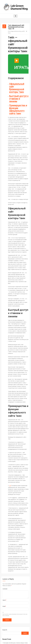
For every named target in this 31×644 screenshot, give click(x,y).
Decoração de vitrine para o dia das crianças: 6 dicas (15, 597)
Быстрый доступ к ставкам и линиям (19, 96)
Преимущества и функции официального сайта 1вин (18, 106)
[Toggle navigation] (16, 16)
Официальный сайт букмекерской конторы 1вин (17, 87)
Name (4, 555)
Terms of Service (6, 634)
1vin (10, 453)
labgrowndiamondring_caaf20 (17, 31)
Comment (5, 544)
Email (4, 561)
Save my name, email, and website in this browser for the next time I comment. (15, 569)
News (9, 33)
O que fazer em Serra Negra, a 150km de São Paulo (15, 599)
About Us (4, 632)
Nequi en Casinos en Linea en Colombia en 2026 (14, 606)
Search (5, 584)
